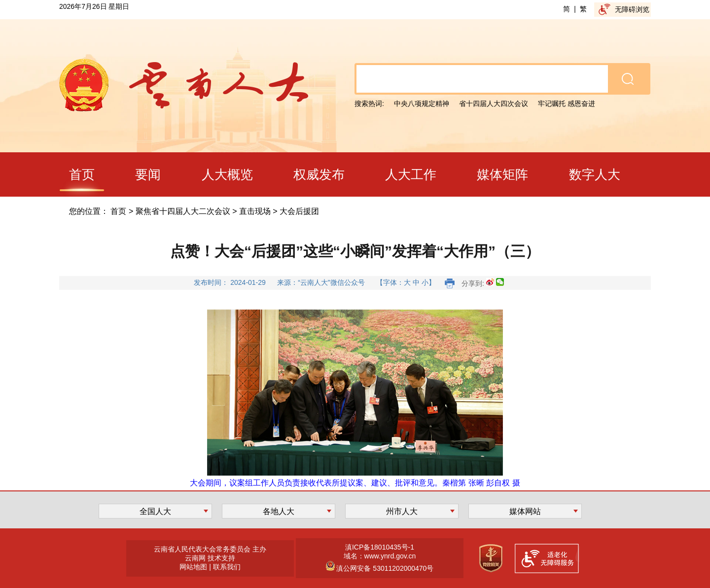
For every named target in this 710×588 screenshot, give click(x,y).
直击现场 (255, 211)
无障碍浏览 (632, 9)
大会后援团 (299, 211)
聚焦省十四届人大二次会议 (183, 211)
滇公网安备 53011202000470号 (384, 568)
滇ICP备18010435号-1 (380, 547)
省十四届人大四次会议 (494, 104)
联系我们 (227, 567)
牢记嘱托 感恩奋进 (567, 104)
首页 (118, 211)
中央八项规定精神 (422, 104)
